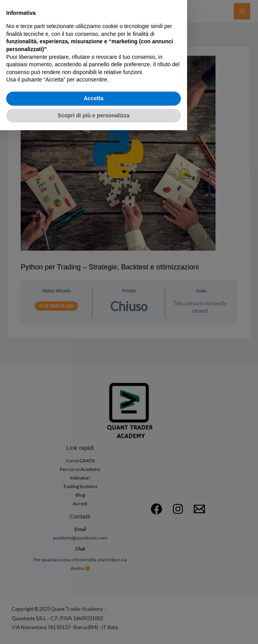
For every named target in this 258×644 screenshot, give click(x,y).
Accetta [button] (94, 612)
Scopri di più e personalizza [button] (94, 629)
